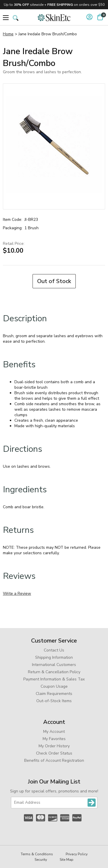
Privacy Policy (77, 854)
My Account (54, 732)
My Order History (54, 746)
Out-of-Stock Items (54, 701)
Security (41, 860)
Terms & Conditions (37, 854)
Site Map (67, 860)
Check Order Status (54, 753)
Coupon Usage (54, 686)
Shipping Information (54, 657)
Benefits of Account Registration (54, 760)
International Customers (54, 665)
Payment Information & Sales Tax (54, 679)
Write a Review (17, 593)
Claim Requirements (54, 694)
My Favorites (54, 739)
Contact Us (54, 650)
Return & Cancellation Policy (54, 672)
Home (8, 34)
